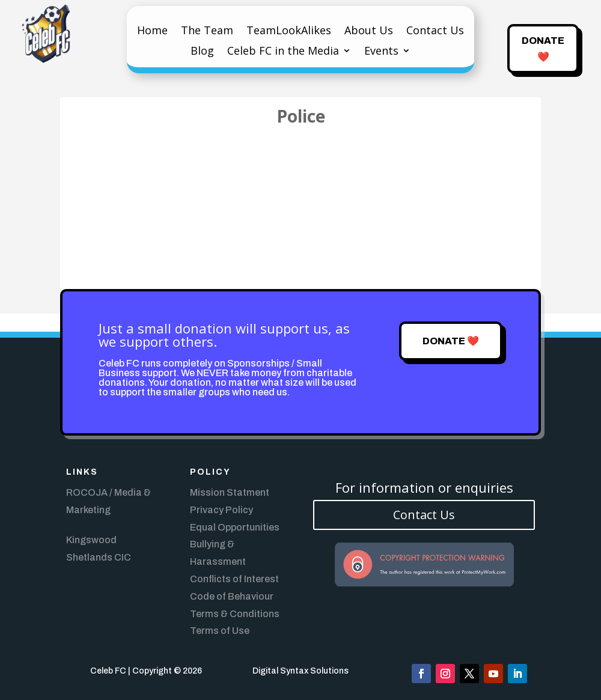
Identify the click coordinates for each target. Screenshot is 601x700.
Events (381, 52)
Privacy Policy (221, 510)
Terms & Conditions (235, 614)
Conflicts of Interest (234, 579)
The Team (207, 32)
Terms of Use (220, 631)
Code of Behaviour (232, 596)
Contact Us (435, 32)
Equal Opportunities (235, 527)
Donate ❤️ (543, 49)
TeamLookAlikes (289, 32)
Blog (202, 52)
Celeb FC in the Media (283, 52)
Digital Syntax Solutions (300, 671)
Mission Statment (230, 492)
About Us (369, 32)
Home (152, 32)
